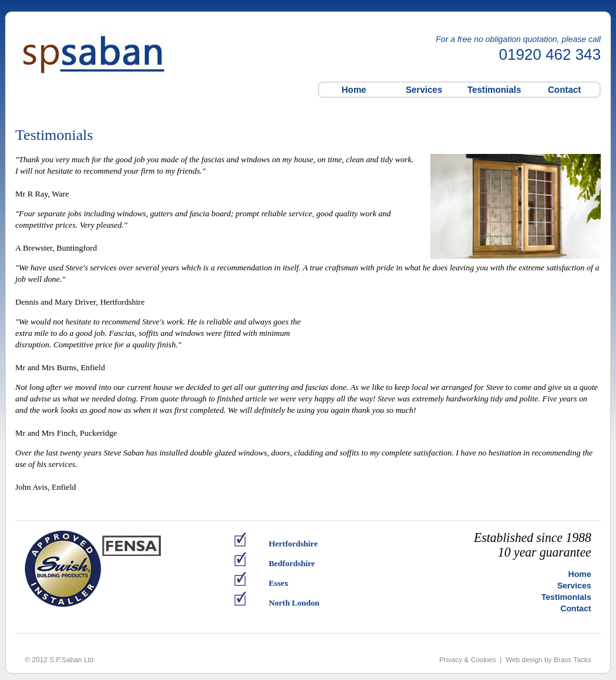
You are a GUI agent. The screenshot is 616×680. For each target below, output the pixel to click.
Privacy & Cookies (468, 660)
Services (424, 90)
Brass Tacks (572, 660)
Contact (565, 90)
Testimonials (494, 90)
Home (354, 90)
